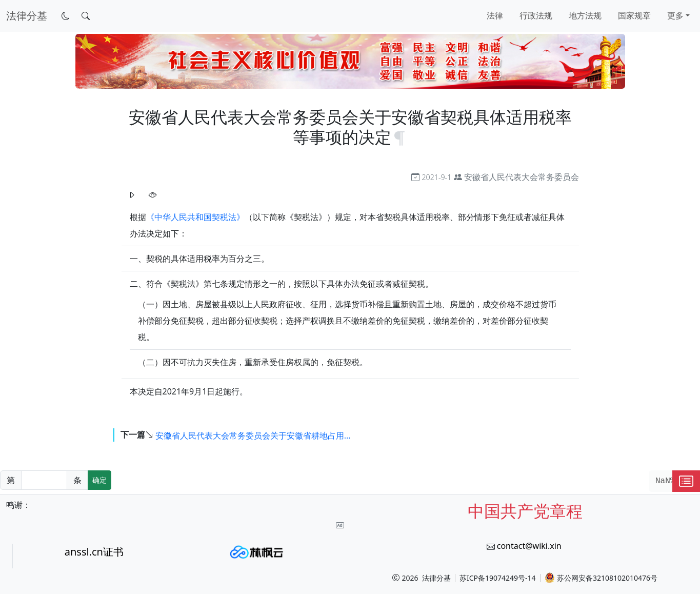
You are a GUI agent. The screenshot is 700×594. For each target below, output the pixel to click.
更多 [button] (675, 15)
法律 (495, 15)
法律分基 (436, 578)
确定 (99, 480)
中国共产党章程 (525, 511)
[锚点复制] (399, 137)
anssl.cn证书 (94, 552)
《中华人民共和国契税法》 (195, 217)
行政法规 (536, 15)
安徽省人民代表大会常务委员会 (522, 177)
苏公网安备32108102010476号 (601, 578)
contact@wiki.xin (529, 546)
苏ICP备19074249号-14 (498, 578)
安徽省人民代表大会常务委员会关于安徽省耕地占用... (253, 435)
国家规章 (634, 15)
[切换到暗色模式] (66, 16)
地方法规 (585, 15)
